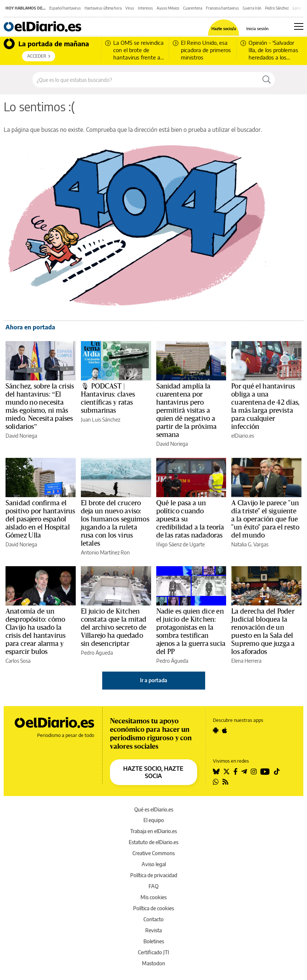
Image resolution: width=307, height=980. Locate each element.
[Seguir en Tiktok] (277, 771)
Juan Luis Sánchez (101, 420)
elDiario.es (243, 436)
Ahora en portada (30, 327)
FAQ (153, 886)
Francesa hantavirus (222, 8)
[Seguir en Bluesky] (216, 771)
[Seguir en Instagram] (254, 771)
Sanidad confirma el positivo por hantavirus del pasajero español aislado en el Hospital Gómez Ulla (40, 519)
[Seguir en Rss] (225, 782)
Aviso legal (154, 864)
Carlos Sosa (18, 661)
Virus (130, 8)
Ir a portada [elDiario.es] (154, 680)
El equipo (154, 820)
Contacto (153, 919)
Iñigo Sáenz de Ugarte (181, 544)
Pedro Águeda (97, 653)
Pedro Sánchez (277, 8)
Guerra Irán (252, 8)
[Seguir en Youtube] (265, 771)
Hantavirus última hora (103, 8)
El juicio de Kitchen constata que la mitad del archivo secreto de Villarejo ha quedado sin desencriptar (114, 628)
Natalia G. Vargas (250, 544)
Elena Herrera (246, 661)
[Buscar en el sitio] (145, 80)
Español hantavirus (65, 8)
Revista (153, 930)
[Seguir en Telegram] (244, 771)
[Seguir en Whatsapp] (216, 782)
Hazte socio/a (224, 28)
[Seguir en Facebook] (235, 771)
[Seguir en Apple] (225, 730)
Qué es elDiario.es (154, 809)
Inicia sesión (257, 28)
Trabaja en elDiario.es (153, 831)
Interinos (145, 8)
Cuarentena (193, 8)
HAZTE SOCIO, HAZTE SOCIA (153, 772)
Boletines (154, 941)
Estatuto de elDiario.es (153, 842)
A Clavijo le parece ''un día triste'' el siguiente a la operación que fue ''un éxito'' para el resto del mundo (265, 519)
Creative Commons (153, 853)
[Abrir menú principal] (299, 26)
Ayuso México (168, 8)
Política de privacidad (154, 875)
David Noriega (21, 436)
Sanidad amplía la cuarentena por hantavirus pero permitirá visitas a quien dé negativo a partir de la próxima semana (187, 411)
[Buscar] (267, 80)
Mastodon (153, 963)
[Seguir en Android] (216, 730)
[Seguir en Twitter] (226, 771)
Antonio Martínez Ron (105, 552)
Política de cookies (153, 908)
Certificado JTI (153, 952)
